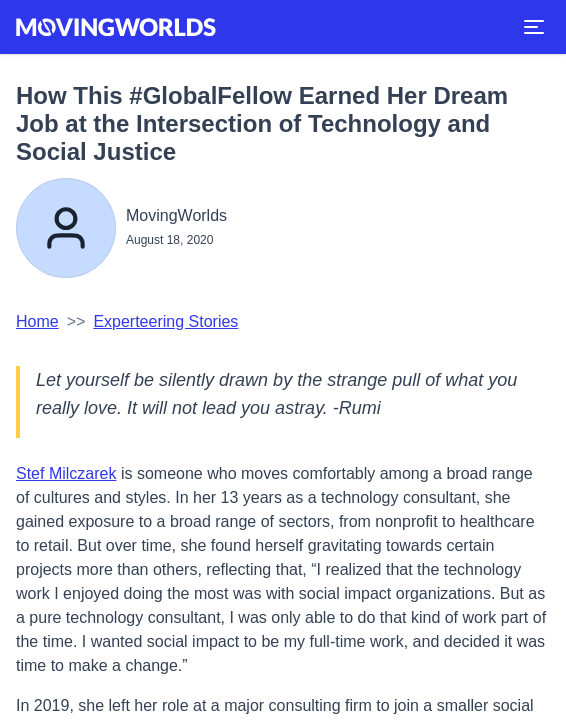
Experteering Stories (165, 321)
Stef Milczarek (66, 473)
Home (37, 321)
